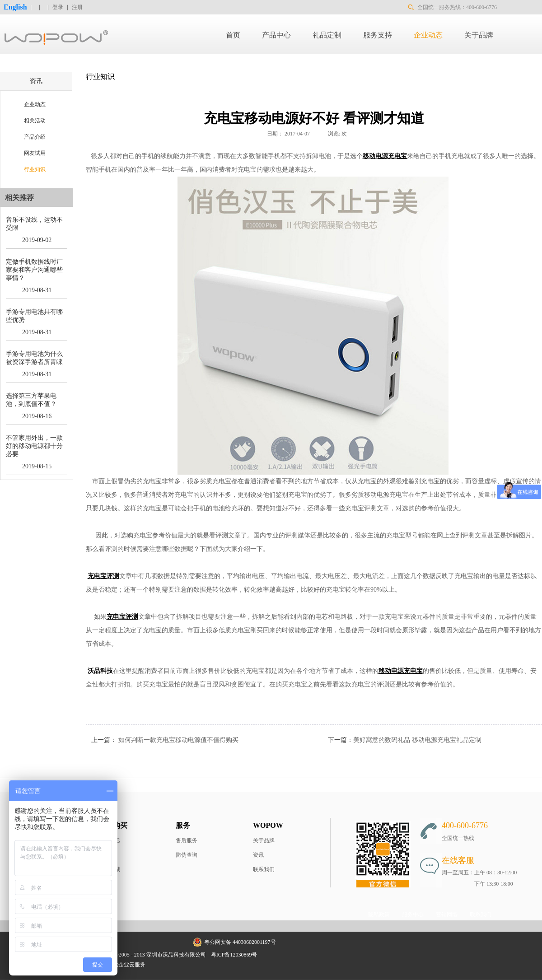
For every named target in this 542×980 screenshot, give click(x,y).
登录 (58, 7)
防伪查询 (187, 855)
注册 (77, 7)
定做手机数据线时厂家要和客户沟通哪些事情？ (34, 270)
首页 (233, 35)
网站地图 (274, 955)
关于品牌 (264, 840)
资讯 (258, 855)
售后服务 (187, 840)
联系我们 (264, 869)
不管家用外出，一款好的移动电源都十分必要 (34, 446)
